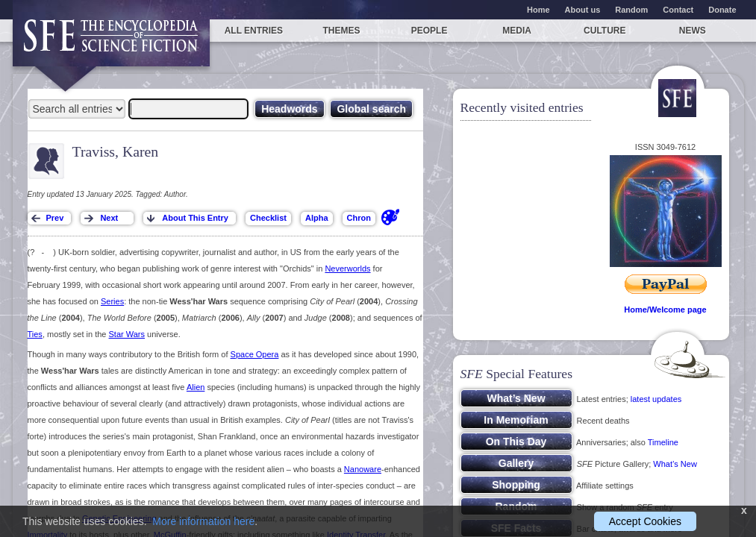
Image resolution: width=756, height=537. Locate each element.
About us (583, 10)
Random (631, 10)
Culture (605, 31)
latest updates (656, 399)
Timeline (663, 442)
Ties (35, 334)
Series (112, 301)
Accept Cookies (645, 521)
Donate (722, 10)
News (693, 31)
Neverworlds (347, 268)
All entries (254, 31)
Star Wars (127, 334)
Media (517, 31)
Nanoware (363, 469)
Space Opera (255, 354)
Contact (678, 10)
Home (538, 10)
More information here (203, 521)
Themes (341, 31)
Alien (196, 387)
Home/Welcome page (665, 310)
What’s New (675, 464)
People (429, 31)
